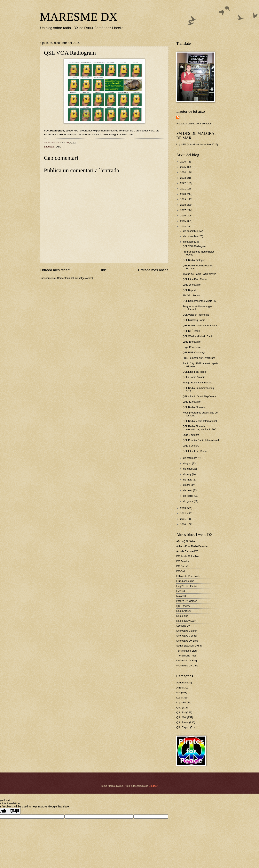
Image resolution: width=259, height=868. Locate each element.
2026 (183, 162)
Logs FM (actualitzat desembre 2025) (197, 144)
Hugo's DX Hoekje (187, 586)
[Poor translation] (14, 811)
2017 (183, 210)
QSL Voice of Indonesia (196, 315)
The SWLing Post (186, 656)
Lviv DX (181, 591)
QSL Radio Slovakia (194, 407)
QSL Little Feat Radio (195, 279)
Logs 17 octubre (192, 347)
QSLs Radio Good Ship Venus (199, 396)
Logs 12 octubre (192, 402)
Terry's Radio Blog (186, 651)
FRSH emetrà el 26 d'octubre (199, 358)
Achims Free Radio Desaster (192, 546)
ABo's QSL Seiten (186, 541)
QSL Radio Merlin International (200, 325)
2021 (183, 189)
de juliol (188, 469)
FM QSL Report (191, 295)
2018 (183, 205)
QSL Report (189, 290)
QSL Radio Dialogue (194, 260)
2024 (183, 172)
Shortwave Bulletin (187, 631)
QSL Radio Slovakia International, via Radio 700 (199, 428)
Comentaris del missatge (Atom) (75, 278)
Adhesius (181, 683)
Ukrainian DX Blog (187, 660)
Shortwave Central (187, 636)
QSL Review (183, 606)
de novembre (191, 236)
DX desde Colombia (188, 556)
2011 (183, 519)
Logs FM (181, 702)
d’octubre (189, 242)
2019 (183, 199)
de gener (188, 501)
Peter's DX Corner (186, 601)
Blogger (153, 786)
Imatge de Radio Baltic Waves (199, 274)
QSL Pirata (182, 722)
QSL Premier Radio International (201, 440)
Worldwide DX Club (187, 666)
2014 (183, 226)
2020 (183, 194)
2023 (183, 178)
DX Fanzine (183, 561)
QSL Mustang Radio (194, 320)
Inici (104, 270)
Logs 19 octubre (192, 342)
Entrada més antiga (153, 270)
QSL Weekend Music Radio (198, 336)
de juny (188, 474)
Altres (180, 688)
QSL (58, 147)
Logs (179, 698)
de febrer (188, 496)
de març (188, 490)
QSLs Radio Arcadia (194, 377)
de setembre (190, 458)
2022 (183, 183)
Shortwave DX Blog (187, 641)
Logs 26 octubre (192, 285)
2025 (183, 167)
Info (178, 693)
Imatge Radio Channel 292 (197, 383)
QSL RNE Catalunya (194, 352)
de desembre (191, 231)
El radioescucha (185, 581)
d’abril (187, 485)
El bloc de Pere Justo (188, 576)
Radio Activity (184, 611)
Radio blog (182, 616)
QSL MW (181, 717)
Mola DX (181, 596)
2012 (183, 513)
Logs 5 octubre (191, 435)
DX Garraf (182, 566)
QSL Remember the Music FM (199, 301)
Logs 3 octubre (191, 446)
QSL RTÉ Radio (192, 331)
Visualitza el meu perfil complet (194, 124)
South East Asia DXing (189, 646)
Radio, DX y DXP (186, 621)
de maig (188, 480)
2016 (183, 216)
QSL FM (181, 712)
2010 (183, 524)
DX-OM (181, 571)
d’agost (188, 463)
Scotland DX (183, 626)
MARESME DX (79, 17)
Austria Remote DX (187, 551)
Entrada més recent (55, 270)
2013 (183, 508)
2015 (183, 221)
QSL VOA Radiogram (194, 246)
